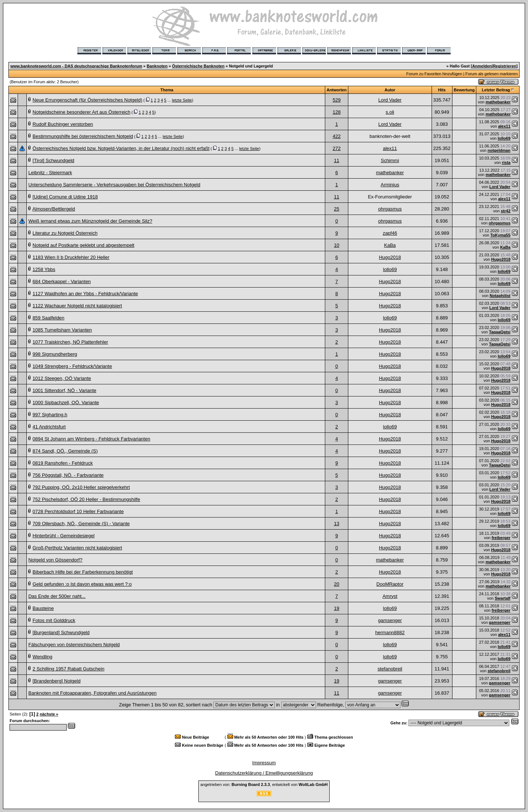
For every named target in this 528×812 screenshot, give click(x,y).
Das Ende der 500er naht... (57, 596)
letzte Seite (182, 100)
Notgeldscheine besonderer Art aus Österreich (82, 112)
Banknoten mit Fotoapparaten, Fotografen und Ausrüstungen (92, 693)
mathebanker (498, 102)
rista (506, 162)
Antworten (337, 90)
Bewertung (464, 90)
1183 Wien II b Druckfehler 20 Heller (71, 257)
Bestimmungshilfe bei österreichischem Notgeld (83, 136)
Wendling (43, 657)
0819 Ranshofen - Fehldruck (63, 463)
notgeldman (499, 150)
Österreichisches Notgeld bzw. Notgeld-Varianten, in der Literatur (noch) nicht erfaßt (121, 148)
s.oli (390, 112)
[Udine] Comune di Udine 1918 (65, 197)
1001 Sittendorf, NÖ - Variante (65, 390)
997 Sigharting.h (50, 415)
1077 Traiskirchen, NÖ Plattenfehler (70, 342)
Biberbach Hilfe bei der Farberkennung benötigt (83, 572)
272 (337, 148)
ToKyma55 (500, 235)
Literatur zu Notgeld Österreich (65, 233)
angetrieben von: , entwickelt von (264, 784)
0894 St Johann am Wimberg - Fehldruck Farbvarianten (91, 439)
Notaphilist (500, 296)
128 (337, 112)
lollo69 (504, 138)
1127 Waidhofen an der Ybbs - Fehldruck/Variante (85, 294)
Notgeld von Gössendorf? (55, 560)
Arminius (390, 185)
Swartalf (503, 598)
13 (337, 524)
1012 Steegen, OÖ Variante (62, 378)
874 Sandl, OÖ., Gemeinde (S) (65, 451)
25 (337, 209)
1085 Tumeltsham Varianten (62, 330)
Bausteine (43, 608)
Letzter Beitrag (496, 90)
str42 (506, 211)
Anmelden (482, 66)
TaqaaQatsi (500, 332)
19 (337, 608)
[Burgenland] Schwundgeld (61, 632)
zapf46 (390, 233)
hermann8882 (390, 632)
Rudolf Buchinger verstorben (63, 124)
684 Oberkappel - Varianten (62, 281)
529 (337, 100)
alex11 (504, 126)
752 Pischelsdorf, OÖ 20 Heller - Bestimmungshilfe (86, 499)
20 (337, 584)
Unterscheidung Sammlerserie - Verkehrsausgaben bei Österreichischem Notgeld (114, 185)
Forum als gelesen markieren (491, 74)
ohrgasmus (390, 209)
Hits (442, 90)
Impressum (264, 763)
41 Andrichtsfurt (49, 427)
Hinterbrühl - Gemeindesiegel (64, 536)
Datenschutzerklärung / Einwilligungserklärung (264, 773)
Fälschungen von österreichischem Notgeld (74, 645)
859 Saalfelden (49, 318)
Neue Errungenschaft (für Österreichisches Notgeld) (87, 100)
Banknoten (157, 66)
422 (337, 136)
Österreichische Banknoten (198, 66)
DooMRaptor (390, 584)
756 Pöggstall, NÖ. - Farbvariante (68, 475)
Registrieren (505, 66)
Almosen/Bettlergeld (54, 209)
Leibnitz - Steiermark (50, 173)
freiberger (501, 538)
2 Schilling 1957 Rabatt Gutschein (69, 669)
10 (337, 245)
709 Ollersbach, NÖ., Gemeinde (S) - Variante (81, 524)
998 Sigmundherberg (55, 354)
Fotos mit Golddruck (54, 620)
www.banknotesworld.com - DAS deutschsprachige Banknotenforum (76, 66)
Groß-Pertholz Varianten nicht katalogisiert (77, 548)
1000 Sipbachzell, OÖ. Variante (66, 403)
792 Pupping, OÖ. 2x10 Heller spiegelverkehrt (81, 487)
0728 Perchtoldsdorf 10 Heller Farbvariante (78, 511)
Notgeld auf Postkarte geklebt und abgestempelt (84, 245)
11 (337, 160)
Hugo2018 (390, 257)
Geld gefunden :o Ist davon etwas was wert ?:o (82, 584)
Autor (390, 90)
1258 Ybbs (44, 269)
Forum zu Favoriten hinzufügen (434, 74)
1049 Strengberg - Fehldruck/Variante (72, 366)
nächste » (49, 714)
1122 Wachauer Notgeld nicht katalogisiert (77, 306)
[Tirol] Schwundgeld (54, 160)
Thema (167, 90)
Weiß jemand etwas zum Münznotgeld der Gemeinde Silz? (90, 221)
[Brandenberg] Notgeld (57, 681)
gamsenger (390, 620)
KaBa (390, 245)
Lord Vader (390, 100)
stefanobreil (390, 669)
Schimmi (390, 160)
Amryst (390, 596)
